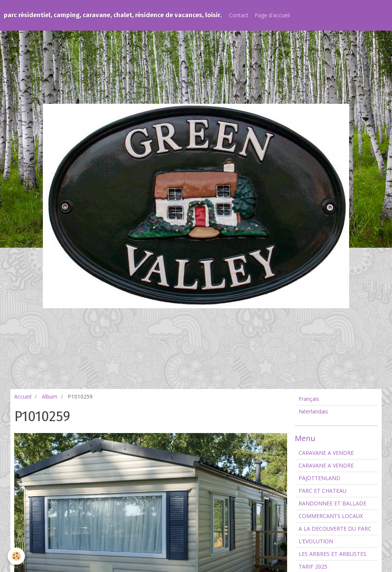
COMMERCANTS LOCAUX (331, 516)
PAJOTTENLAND (319, 478)
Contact (239, 15)
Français (309, 399)
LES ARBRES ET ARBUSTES (332, 554)
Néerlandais (313, 411)
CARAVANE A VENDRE (326, 453)
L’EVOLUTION (316, 541)
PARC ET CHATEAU (323, 491)
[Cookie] (16, 556)
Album (50, 396)
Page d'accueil (272, 15)
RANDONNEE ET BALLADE (332, 503)
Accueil (23, 396)
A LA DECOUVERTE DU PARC (335, 529)
